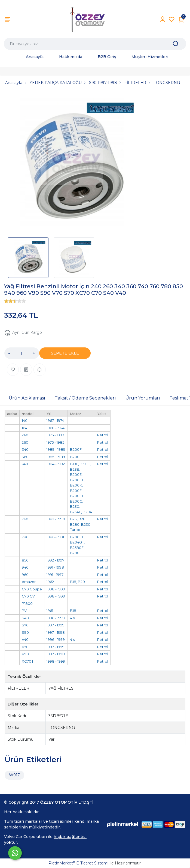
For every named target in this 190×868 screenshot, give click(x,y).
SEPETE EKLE (65, 353)
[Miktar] (21, 353)
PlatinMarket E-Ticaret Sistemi (78, 863)
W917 (14, 775)
